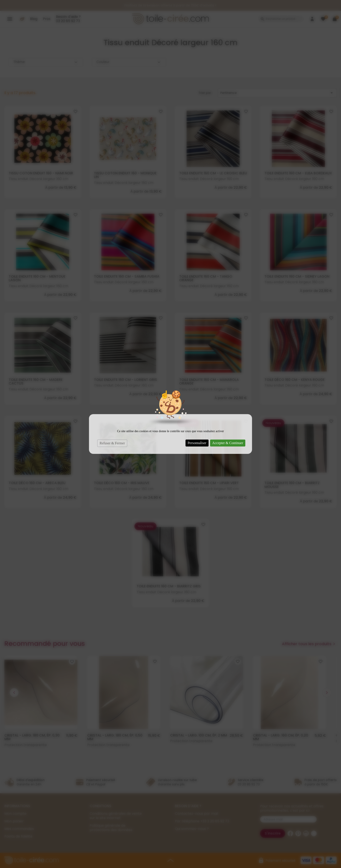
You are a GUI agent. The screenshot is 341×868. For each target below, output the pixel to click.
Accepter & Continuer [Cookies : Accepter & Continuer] (228, 443)
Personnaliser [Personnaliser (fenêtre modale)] (197, 443)
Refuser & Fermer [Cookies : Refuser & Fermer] (112, 443)
